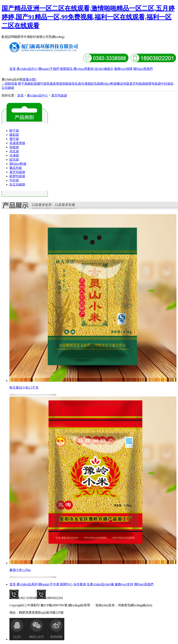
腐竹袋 (42, 84)
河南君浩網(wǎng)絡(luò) (135, 605)
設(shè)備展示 (104, 69)
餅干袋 (23, 84)
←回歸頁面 (9, 84)
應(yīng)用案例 (83, 69)
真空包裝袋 (137, 84)
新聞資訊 (66, 69)
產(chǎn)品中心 (27, 69)
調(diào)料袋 (108, 84)
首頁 (13, 69)
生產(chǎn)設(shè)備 (100, 584)
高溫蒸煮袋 (54, 84)
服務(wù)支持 (124, 584)
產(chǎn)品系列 (27, 584)
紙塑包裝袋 (153, 84)
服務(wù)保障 (123, 69)
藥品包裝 (123, 84)
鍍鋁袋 (32, 84)
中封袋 (166, 84)
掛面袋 (67, 84)
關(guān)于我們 (49, 69)
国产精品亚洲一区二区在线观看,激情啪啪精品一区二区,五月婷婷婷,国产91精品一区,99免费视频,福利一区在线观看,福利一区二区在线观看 (88, 17)
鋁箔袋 (95, 84)
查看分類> (30, 79)
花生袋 (76, 84)
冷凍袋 (86, 84)
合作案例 (80, 584)
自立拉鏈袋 (17, 184)
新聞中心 (66, 584)
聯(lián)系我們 (143, 69)
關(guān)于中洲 (49, 584)
